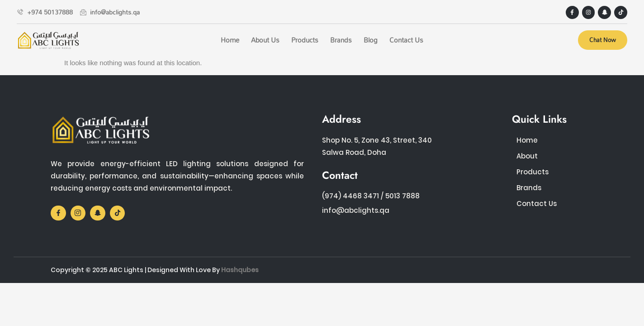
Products (305, 40)
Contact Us (406, 40)
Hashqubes (240, 270)
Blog (371, 40)
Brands (341, 40)
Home (230, 40)
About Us (265, 40)
